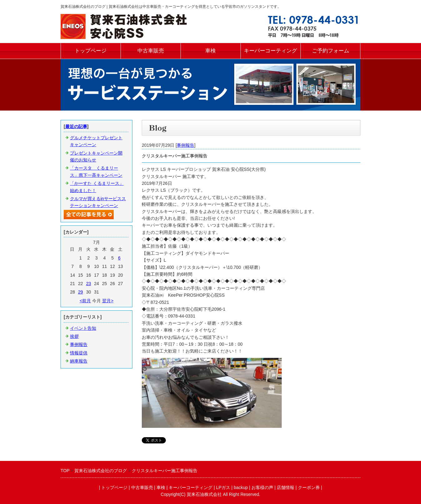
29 (81, 292)
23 (89, 284)
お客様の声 (262, 487)
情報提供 (79, 353)
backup (241, 487)
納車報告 (79, 361)
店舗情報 (285, 487)
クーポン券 (309, 487)
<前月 (85, 301)
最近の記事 (76, 126)
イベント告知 (83, 328)
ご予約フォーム (331, 51)
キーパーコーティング (270, 51)
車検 (210, 51)
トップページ (91, 51)
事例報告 (186, 145)
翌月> (108, 301)
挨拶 (74, 336)
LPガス (223, 487)
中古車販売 (151, 51)
